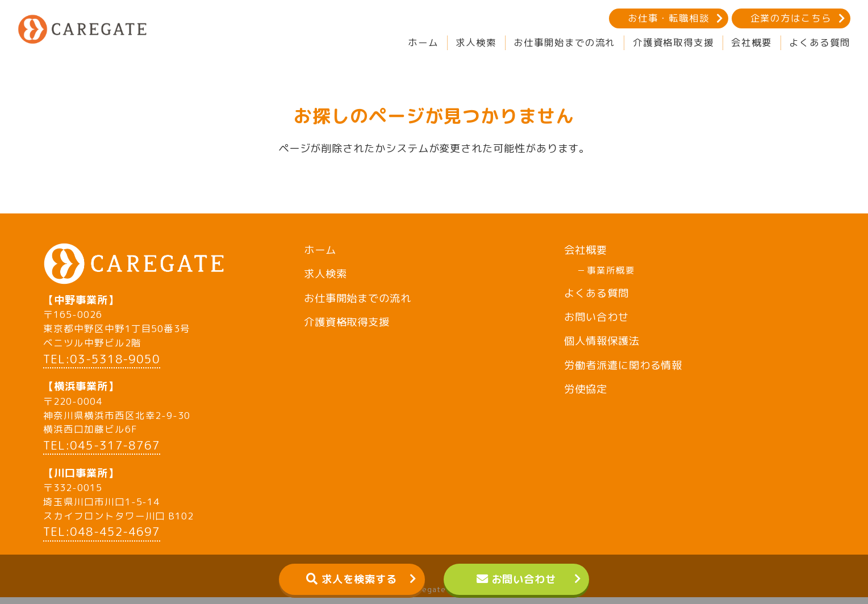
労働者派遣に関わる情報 (623, 365)
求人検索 (476, 42)
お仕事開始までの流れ (564, 42)
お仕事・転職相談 (668, 18)
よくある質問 (820, 42)
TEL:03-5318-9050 (102, 366)
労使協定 (586, 389)
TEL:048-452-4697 (102, 539)
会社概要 (752, 42)
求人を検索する (359, 579)
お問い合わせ (524, 579)
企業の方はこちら (791, 18)
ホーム (423, 42)
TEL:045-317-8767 (102, 452)
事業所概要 (611, 270)
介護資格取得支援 (673, 42)
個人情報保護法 (602, 341)
